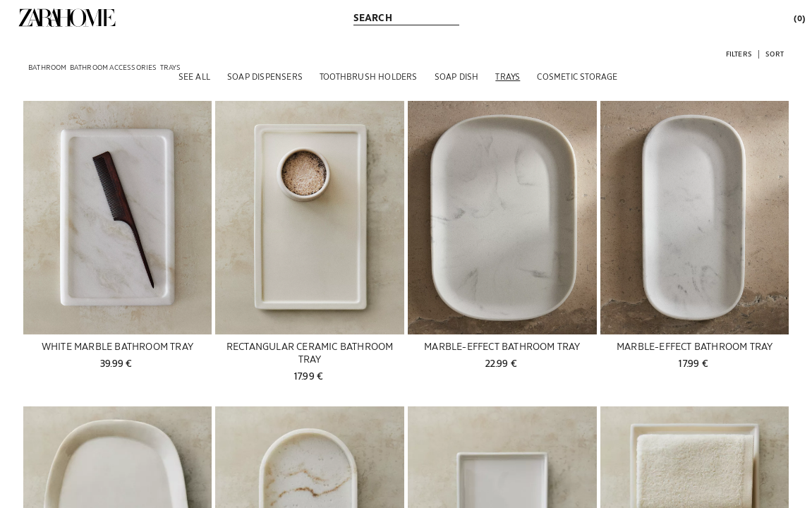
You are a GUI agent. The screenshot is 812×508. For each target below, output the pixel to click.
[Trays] (508, 76)
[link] (67, 18)
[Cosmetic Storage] (577, 76)
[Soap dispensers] (265, 76)
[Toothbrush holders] (369, 76)
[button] (739, 53)
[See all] (194, 76)
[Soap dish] (457, 76)
